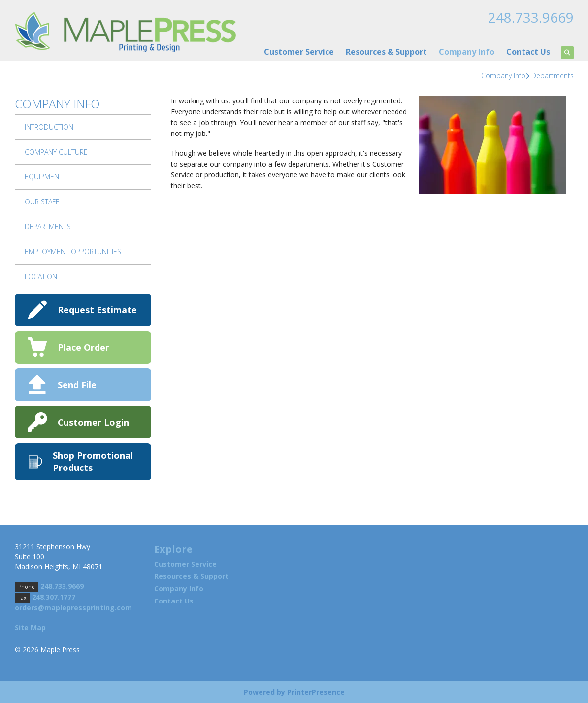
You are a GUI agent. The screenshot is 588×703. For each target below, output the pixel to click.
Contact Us (528, 51)
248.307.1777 (54, 596)
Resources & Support (386, 51)
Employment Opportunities (73, 251)
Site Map (30, 627)
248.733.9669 (531, 17)
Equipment (44, 176)
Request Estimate (97, 309)
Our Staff (42, 201)
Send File (77, 384)
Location (41, 276)
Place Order (83, 347)
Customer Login (93, 422)
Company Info (467, 51)
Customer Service (299, 51)
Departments (553, 75)
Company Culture (56, 151)
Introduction (49, 126)
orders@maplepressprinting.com (73, 607)
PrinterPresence (316, 691)
